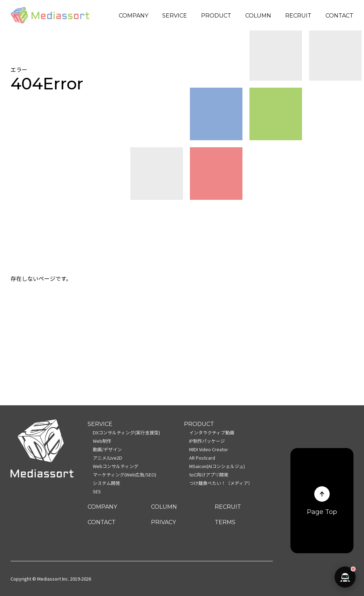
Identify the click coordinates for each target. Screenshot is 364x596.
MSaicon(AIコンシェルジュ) (217, 466)
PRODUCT (216, 16)
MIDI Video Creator (209, 449)
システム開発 (107, 483)
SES (97, 491)
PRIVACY (163, 522)
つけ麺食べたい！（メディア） (221, 483)
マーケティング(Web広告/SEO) (125, 475)
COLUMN (258, 16)
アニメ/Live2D (108, 458)
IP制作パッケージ (207, 441)
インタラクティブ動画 (212, 432)
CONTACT (339, 16)
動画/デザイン (107, 449)
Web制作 (102, 441)
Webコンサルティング (116, 466)
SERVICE (175, 16)
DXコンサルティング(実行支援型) (126, 432)
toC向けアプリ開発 (209, 475)
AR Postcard (202, 458)
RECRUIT (298, 16)
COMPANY (133, 16)
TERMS (225, 522)
